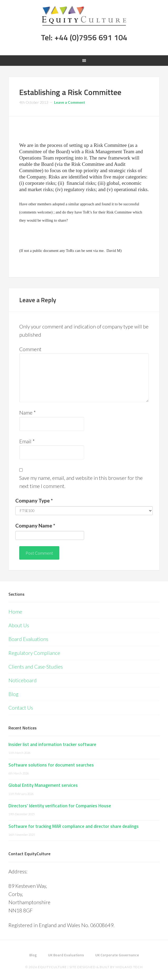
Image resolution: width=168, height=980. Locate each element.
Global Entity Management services (43, 785)
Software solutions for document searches (51, 765)
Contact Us (21, 708)
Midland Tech (129, 967)
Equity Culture (84, 16)
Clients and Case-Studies (36, 667)
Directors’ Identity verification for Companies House (60, 806)
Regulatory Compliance (34, 653)
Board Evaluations (28, 639)
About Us (19, 625)
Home (15, 612)
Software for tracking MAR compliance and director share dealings (74, 826)
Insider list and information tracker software (52, 744)
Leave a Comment (70, 102)
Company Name (35, 526)
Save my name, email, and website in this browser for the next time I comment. (81, 482)
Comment (30, 349)
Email (27, 441)
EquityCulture (52, 967)
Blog (13, 694)
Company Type (34, 501)
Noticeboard (23, 680)
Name (28, 413)
